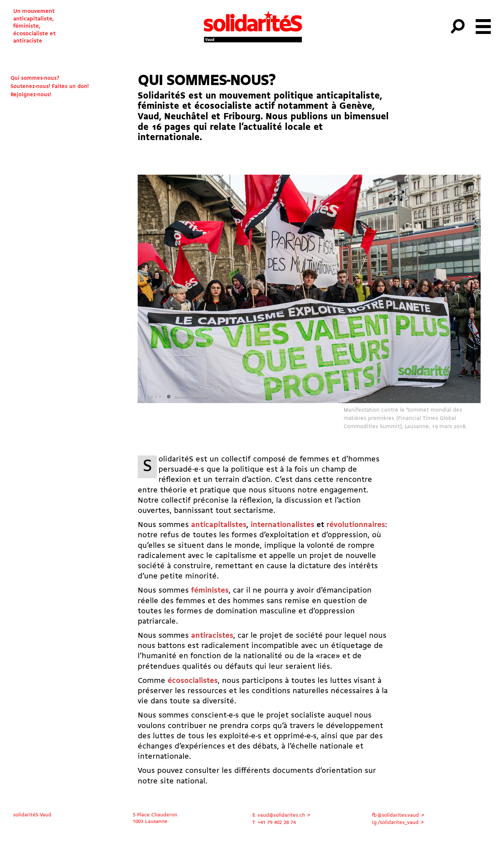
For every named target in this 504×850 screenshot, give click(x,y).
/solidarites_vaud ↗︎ (401, 823)
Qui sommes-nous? (35, 78)
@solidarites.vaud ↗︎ (401, 815)
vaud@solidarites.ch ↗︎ (284, 815)
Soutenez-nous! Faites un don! (50, 87)
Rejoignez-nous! (31, 95)
